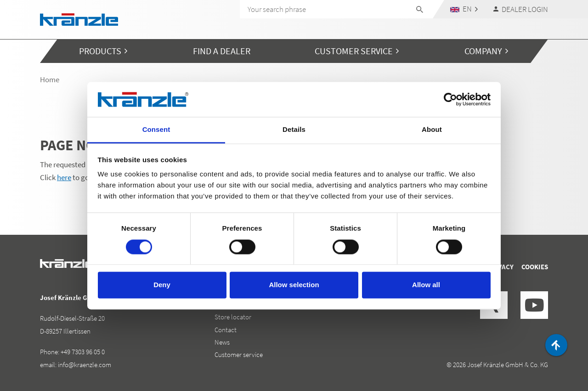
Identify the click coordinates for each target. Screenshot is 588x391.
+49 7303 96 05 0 (83, 352)
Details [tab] (294, 130)
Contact (226, 330)
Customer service (239, 354)
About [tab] (432, 130)
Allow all (426, 285)
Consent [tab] (156, 130)
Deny (162, 285)
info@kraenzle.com (85, 365)
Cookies (535, 267)
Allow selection (294, 285)
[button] (464, 9)
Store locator (233, 317)
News (222, 342)
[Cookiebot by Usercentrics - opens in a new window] (450, 99)
